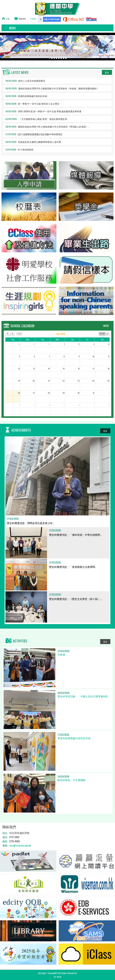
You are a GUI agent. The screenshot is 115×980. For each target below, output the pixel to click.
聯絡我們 (22, 19)
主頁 (8, 19)
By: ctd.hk (58, 977)
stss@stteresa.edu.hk (20, 845)
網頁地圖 (42, 973)
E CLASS (33, 19)
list (108, 334)
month (102, 334)
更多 (107, 72)
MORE (106, 326)
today (19, 334)
